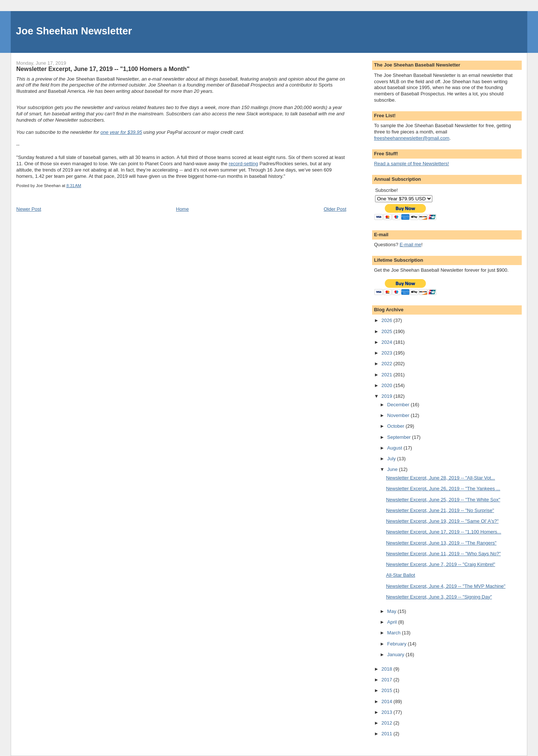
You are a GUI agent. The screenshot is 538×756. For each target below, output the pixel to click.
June (393, 469)
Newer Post (29, 209)
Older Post (335, 209)
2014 (387, 701)
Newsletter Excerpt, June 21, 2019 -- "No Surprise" (440, 510)
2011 (387, 734)
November (399, 415)
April (393, 622)
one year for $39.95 (121, 132)
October (396, 426)
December (399, 405)
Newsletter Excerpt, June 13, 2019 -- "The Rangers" (441, 543)
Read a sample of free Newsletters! (411, 164)
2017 (387, 680)
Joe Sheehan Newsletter (74, 31)
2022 (387, 364)
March (395, 633)
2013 (387, 712)
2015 (387, 690)
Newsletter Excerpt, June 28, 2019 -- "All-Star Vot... (441, 478)
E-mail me (411, 245)
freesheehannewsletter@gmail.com (412, 138)
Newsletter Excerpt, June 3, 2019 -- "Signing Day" (439, 597)
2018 (387, 669)
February (398, 644)
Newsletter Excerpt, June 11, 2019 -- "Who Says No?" (444, 554)
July (392, 459)
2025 (387, 331)
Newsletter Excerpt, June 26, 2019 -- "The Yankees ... (443, 489)
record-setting (243, 164)
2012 (387, 723)
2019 (387, 396)
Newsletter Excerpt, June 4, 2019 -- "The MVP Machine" (446, 586)
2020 (387, 385)
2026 (387, 320)
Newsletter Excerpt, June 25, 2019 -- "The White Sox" (443, 500)
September (400, 437)
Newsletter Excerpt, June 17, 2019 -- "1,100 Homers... (444, 532)
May (392, 611)
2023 (387, 353)
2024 (387, 342)
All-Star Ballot (401, 575)
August (395, 448)
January (396, 655)
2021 (387, 375)
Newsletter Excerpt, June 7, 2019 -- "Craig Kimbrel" (441, 564)
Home (182, 209)
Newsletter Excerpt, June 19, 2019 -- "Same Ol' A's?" (442, 521)
